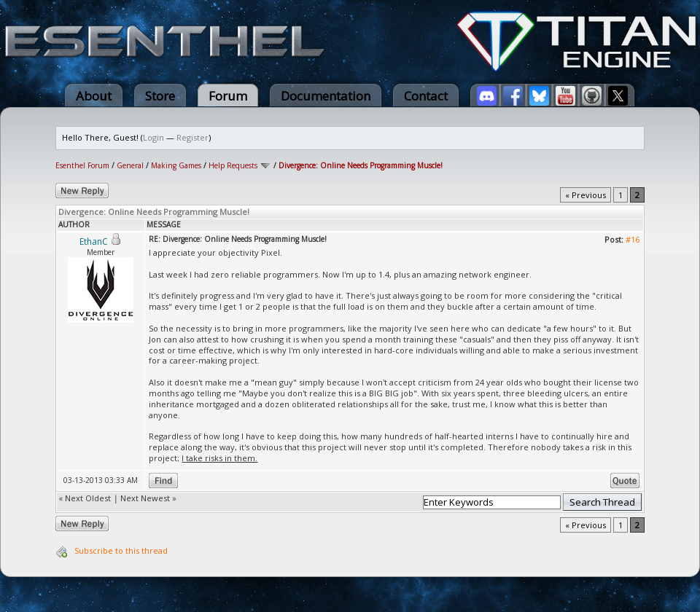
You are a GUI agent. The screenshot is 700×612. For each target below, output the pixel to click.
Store (160, 96)
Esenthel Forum (82, 165)
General (130, 165)
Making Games (176, 165)
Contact (426, 96)
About (94, 96)
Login (153, 137)
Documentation (326, 96)
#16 (633, 239)
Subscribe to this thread (121, 550)
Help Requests (233, 165)
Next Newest (145, 498)
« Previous (586, 195)
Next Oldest (88, 498)
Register (192, 137)
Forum (228, 96)
